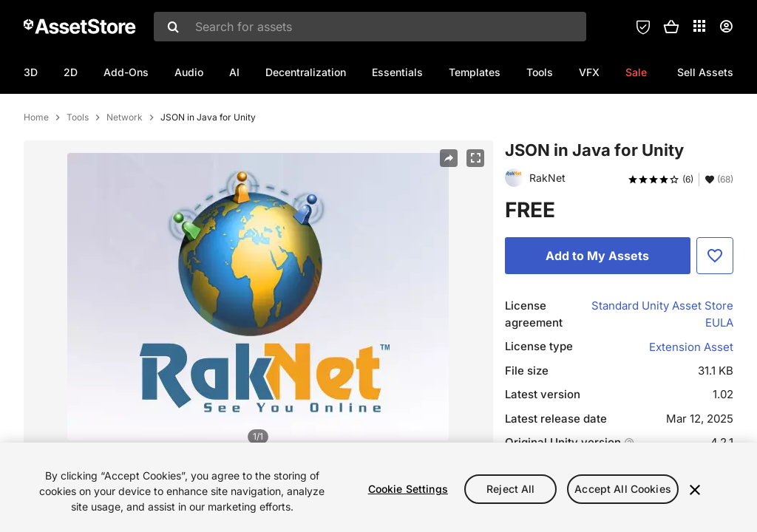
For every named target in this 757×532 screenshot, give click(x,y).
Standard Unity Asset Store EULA (662, 378)
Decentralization (306, 72)
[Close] (695, 490)
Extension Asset (691, 410)
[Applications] (699, 26)
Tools (540, 72)
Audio (189, 72)
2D (71, 72)
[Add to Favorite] (715, 319)
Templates (475, 72)
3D (31, 72)
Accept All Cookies (623, 489)
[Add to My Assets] (598, 319)
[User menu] (726, 27)
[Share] (449, 222)
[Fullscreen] (475, 222)
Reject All (510, 489)
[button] (671, 27)
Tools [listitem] (78, 181)
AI (234, 72)
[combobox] (370, 27)
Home (36, 181)
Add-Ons (126, 72)
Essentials (397, 72)
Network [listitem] (125, 181)
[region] (378, 487)
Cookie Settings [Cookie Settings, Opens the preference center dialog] (408, 489)
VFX (589, 72)
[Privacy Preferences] (643, 27)
